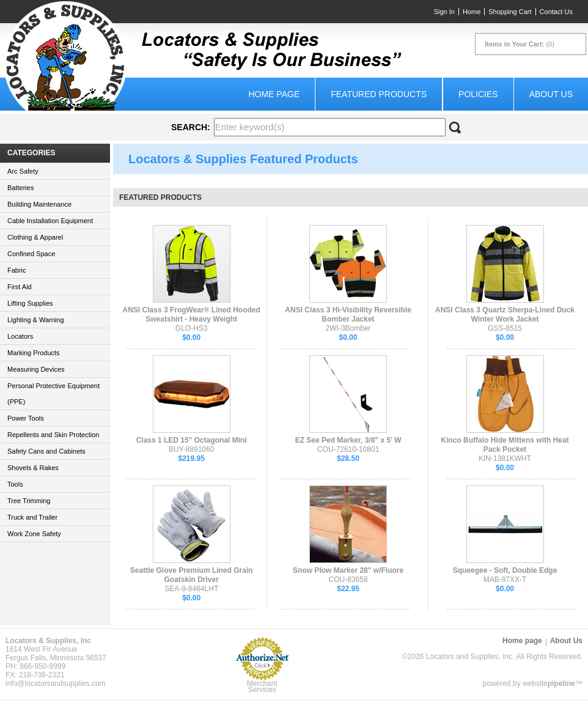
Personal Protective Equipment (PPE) (53, 394)
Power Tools (26, 418)
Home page (274, 94)
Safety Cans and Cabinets (46, 451)
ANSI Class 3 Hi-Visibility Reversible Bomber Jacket (348, 315)
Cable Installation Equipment (50, 221)
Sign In (444, 12)
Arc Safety (23, 171)
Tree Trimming (29, 501)
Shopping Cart (510, 12)
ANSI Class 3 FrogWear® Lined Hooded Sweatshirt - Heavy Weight (192, 315)
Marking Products (34, 353)
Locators (20, 336)
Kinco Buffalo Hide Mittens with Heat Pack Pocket (505, 445)
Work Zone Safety (34, 534)
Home (472, 12)
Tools (15, 484)
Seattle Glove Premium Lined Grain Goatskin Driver (192, 575)
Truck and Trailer (32, 517)
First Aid (20, 287)
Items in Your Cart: (514, 44)
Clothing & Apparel (35, 237)
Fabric (17, 270)
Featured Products (379, 94)
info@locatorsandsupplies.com (56, 683)
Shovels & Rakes (33, 468)
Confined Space (31, 254)
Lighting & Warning (36, 320)
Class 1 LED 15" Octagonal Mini (192, 440)
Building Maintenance (39, 204)
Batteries (20, 188)
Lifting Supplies (30, 303)
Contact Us (556, 12)
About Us (551, 94)
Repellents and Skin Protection (53, 435)
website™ (553, 683)
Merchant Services (262, 687)
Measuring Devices (36, 369)
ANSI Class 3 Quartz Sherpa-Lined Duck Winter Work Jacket (505, 315)
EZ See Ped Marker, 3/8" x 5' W (348, 440)
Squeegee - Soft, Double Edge (505, 570)
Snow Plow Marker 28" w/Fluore (348, 570)
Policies (478, 94)
